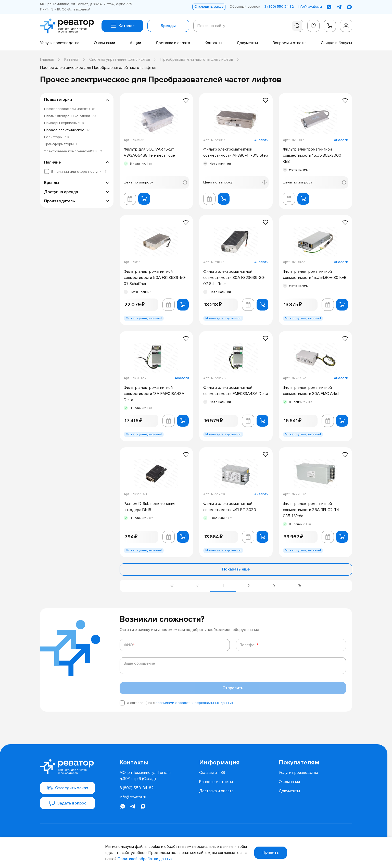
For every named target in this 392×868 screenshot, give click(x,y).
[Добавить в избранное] (186, 100)
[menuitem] (60, 43)
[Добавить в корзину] (144, 199)
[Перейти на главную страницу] (69, 26)
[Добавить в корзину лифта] (130, 199)
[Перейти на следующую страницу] (274, 586)
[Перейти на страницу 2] (249, 586)
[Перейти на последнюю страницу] (300, 586)
